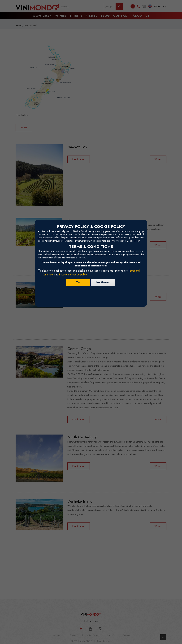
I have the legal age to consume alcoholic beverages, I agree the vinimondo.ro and (91, 273)
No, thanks (103, 282)
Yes (78, 282)
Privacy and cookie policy (73, 275)
